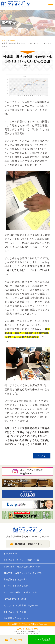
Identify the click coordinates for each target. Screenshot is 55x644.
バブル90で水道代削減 (15, 599)
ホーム (4, 40)
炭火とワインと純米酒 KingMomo (21, 605)
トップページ (10, 554)
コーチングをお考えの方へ (17, 586)
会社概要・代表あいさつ (16, 618)
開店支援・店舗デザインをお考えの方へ (24, 573)
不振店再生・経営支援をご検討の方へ (23, 567)
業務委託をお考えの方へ (16, 579)
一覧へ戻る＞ (42, 456)
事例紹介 (14, 40)
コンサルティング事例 (15, 612)
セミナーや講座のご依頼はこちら (20, 592)
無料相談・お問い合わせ (29, 544)
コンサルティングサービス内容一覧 (21, 560)
